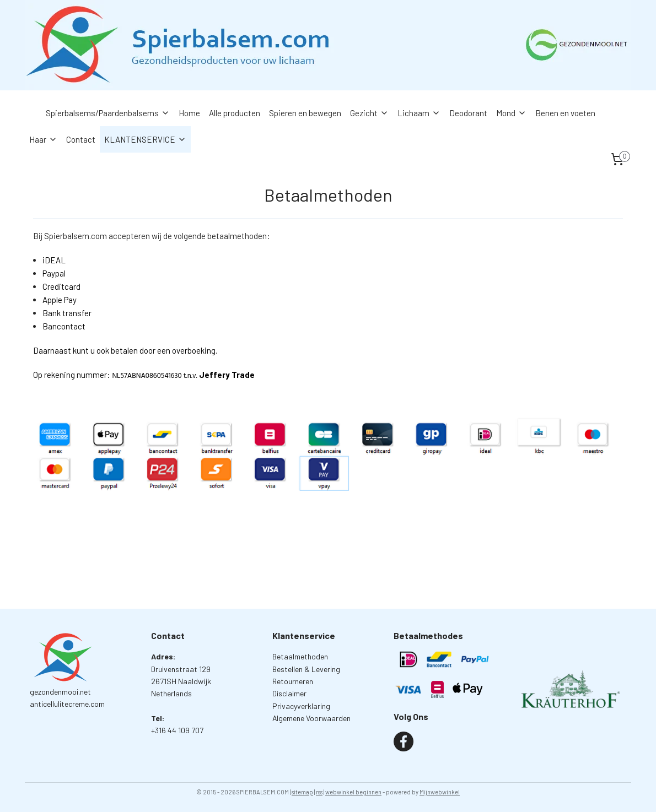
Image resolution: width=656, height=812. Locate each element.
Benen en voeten (565, 113)
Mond (511, 113)
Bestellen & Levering (306, 669)
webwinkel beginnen (353, 792)
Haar (43, 139)
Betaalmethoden (300, 656)
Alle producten (235, 113)
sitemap (302, 792)
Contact (81, 139)
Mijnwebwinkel (440, 792)
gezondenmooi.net (60, 692)
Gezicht (369, 113)
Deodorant (468, 113)
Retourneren (293, 681)
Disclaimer (289, 693)
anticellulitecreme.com (67, 704)
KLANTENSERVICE (145, 139)
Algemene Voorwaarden (311, 718)
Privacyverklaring (301, 706)
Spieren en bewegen (305, 113)
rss (319, 792)
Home (189, 113)
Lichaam (419, 113)
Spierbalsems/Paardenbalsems (108, 113)
